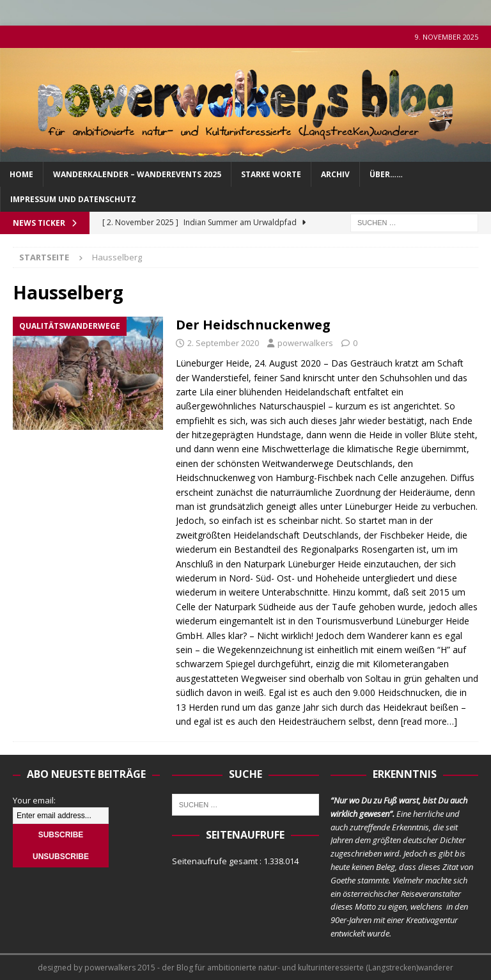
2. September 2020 (223, 343)
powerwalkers (305, 343)
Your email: (34, 800)
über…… (386, 174)
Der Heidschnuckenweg (253, 325)
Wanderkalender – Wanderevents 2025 (137, 174)
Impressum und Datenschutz (73, 199)
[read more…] (429, 721)
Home (21, 174)
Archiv (335, 174)
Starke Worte (271, 174)
